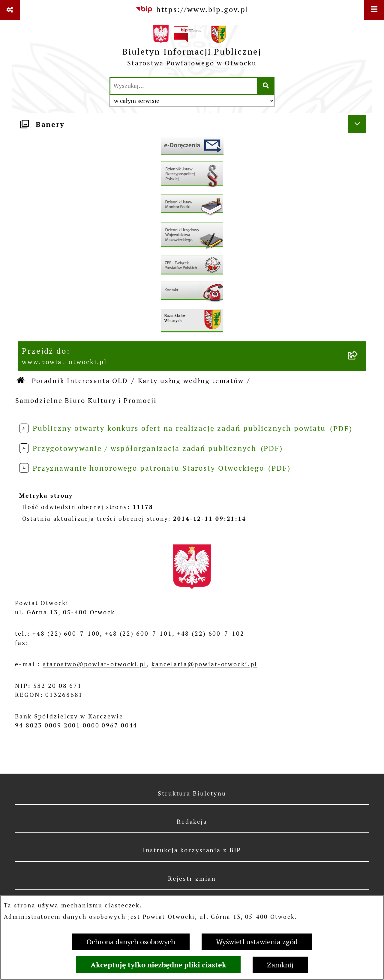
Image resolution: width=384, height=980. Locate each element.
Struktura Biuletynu (192, 793)
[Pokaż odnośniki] (10, 10)
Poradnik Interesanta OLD (80, 381)
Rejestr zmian (192, 879)
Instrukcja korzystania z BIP (192, 850)
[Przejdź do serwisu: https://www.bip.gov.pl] (192, 10)
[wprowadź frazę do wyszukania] (184, 86)
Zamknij (280, 965)
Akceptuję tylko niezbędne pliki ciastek (158, 965)
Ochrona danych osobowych (131, 942)
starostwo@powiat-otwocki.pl (95, 664)
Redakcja (192, 822)
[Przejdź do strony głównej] (192, 48)
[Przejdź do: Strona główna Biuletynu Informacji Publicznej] (21, 381)
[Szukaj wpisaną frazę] (266, 86)
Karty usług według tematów (191, 381)
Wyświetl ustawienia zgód (257, 942)
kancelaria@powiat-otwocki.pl (204, 664)
